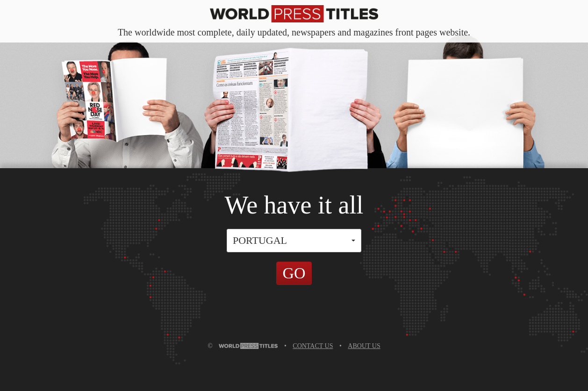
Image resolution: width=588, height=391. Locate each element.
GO (294, 273)
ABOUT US (364, 346)
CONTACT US (313, 346)
